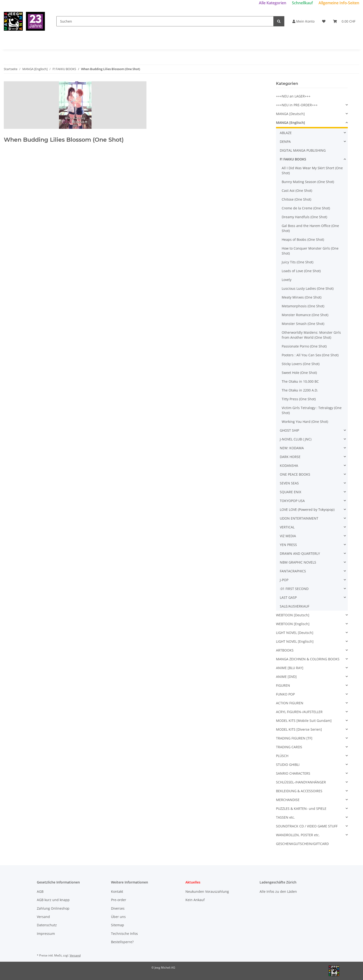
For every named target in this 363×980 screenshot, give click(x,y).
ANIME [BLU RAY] (290, 668)
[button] (312, 105)
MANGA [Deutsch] (290, 114)
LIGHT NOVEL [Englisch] (295, 641)
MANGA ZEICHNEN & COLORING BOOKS (308, 659)
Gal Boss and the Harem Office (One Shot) (310, 228)
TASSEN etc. (286, 817)
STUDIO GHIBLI (288, 765)
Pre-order (119, 900)
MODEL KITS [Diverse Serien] (299, 729)
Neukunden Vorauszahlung (207, 891)
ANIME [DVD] (286, 677)
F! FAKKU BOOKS (293, 159)
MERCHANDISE (288, 800)
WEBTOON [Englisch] (293, 624)
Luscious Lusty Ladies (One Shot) (308, 288)
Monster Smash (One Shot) (303, 324)
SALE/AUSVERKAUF (295, 606)
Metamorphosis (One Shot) (303, 306)
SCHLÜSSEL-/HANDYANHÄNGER (301, 782)
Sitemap (118, 925)
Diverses (118, 908)
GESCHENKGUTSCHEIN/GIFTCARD (302, 844)
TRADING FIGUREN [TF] (294, 738)
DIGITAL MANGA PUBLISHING (303, 150)
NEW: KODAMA (292, 448)
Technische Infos (124, 934)
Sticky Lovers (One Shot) (301, 364)
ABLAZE (286, 133)
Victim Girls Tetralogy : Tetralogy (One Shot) (312, 410)
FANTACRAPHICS (293, 571)
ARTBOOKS (285, 650)
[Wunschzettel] (324, 21)
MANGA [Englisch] (290, 123)
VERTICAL (287, 527)
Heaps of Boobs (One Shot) (303, 239)
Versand (43, 917)
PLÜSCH (282, 756)
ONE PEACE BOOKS (295, 474)
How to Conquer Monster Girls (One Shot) (310, 251)
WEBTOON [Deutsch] (293, 615)
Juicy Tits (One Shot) (298, 262)
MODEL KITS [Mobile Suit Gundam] (304, 721)
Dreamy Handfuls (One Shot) (304, 217)
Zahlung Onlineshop (53, 908)
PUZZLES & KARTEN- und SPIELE (301, 809)
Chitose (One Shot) (296, 199)
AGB (40, 891)
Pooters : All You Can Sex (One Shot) (310, 355)
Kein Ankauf (195, 900)
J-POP (284, 580)
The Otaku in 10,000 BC (300, 381)
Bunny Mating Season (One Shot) (308, 182)
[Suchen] (165, 21)
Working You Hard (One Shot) (305, 422)
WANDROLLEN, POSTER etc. (298, 835)
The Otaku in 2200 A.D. (300, 390)
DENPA (285, 142)
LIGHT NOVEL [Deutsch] (295, 633)
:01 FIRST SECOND (294, 589)
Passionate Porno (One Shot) (304, 346)
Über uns (118, 917)
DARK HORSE (290, 457)
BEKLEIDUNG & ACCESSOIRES (299, 791)
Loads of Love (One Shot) (301, 271)
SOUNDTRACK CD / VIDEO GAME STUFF (307, 826)
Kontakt (117, 891)
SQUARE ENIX (290, 492)
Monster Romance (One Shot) (305, 315)
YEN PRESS (288, 545)
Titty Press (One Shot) (299, 399)
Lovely (287, 280)
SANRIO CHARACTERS (293, 773)
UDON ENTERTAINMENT (299, 518)
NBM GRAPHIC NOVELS (298, 562)
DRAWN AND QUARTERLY (300, 553)
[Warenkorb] (344, 21)
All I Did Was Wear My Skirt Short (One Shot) (312, 170)
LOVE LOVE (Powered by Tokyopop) (307, 509)
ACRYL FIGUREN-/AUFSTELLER (299, 712)
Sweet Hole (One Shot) (299, 373)
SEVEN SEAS (289, 483)
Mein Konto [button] (303, 21)
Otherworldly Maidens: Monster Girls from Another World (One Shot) (311, 335)
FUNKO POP (285, 694)
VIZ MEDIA (288, 536)
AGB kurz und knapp (53, 900)
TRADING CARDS (289, 747)
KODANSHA (289, 466)
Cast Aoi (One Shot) (297, 191)
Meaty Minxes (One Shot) (302, 297)
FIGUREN (283, 685)
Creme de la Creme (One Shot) (306, 208)
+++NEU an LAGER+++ (293, 96)
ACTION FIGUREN (290, 703)
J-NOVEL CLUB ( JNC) (296, 439)
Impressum (46, 934)
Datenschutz (47, 925)
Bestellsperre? (122, 942)
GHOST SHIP (289, 430)
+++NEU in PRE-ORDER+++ (297, 105)
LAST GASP (288, 597)
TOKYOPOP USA (292, 501)
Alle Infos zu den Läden (278, 891)
